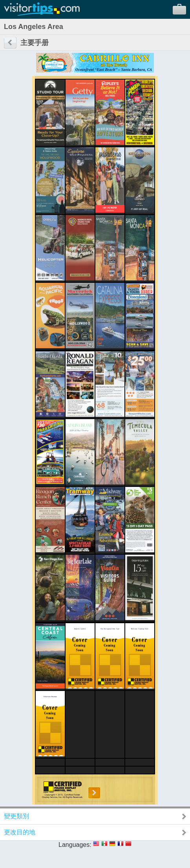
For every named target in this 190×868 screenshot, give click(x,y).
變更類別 (16, 816)
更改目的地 (20, 832)
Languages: (75, 845)
